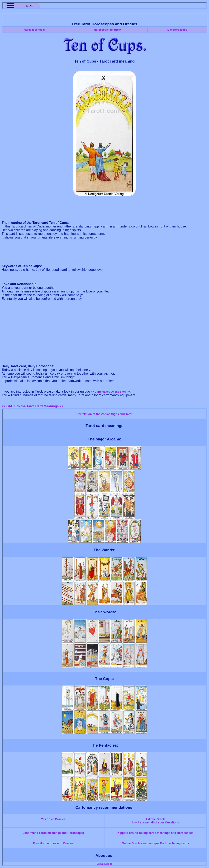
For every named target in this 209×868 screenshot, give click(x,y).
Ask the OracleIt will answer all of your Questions (155, 821)
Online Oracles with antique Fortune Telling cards (156, 843)
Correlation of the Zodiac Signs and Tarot (104, 414)
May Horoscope (177, 30)
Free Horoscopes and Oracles (53, 843)
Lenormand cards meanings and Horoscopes (53, 833)
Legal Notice (104, 864)
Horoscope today (34, 30)
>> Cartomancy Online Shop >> (111, 392)
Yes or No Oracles (53, 819)
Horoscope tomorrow (107, 30)
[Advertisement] (104, 208)
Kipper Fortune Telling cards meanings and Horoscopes (155, 833)
